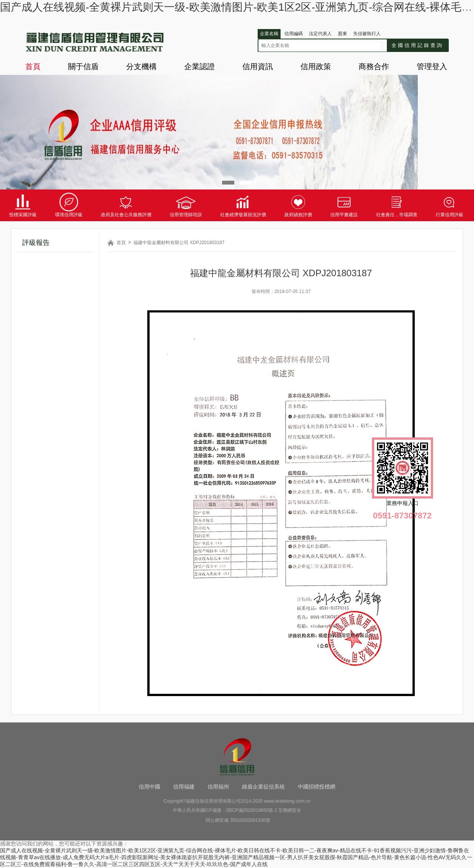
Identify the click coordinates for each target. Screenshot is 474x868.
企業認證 (200, 66)
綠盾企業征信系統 (263, 787)
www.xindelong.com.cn (287, 801)
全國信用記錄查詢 (417, 45)
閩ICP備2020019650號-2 (252, 810)
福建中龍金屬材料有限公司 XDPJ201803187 (179, 243)
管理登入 (432, 66)
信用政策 (316, 66)
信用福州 (218, 787)
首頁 (33, 66)
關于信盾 (83, 66)
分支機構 (141, 66)
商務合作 (374, 66)
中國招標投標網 (317, 787)
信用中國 (149, 787)
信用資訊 (258, 66)
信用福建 (184, 787)
